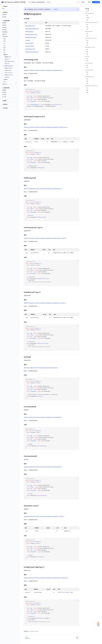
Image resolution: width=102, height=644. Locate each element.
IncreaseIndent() (89, 63)
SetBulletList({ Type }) (90, 47)
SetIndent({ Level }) (90, 77)
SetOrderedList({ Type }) (91, 38)
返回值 (88, 18)
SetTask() (87, 56)
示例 (87, 20)
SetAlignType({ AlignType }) (92, 86)
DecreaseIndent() (89, 70)
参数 (87, 27)
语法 (87, 16)
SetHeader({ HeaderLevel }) (92, 22)
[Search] (39, 2)
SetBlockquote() (89, 31)
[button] (10, 6)
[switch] (78, 2)
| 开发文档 (22, 2)
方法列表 (87, 11)
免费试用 (96, 2)
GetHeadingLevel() (90, 13)
